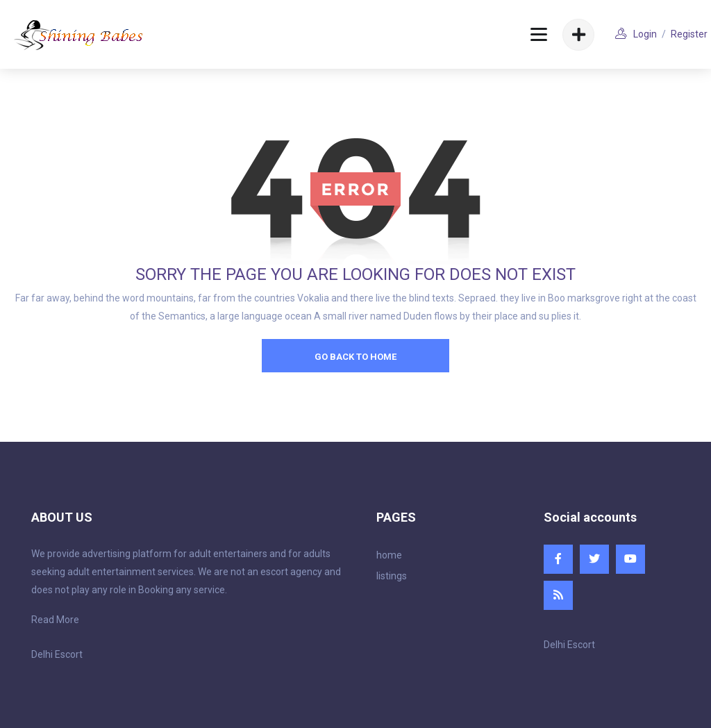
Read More (55, 620)
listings (392, 576)
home (389, 555)
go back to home (355, 357)
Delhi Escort (57, 654)
